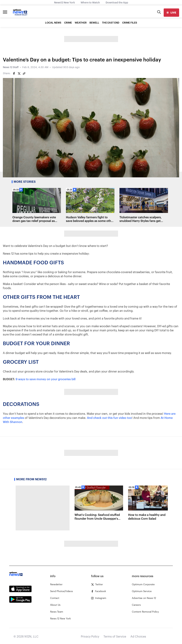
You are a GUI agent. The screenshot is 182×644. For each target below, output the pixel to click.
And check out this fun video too (109, 418)
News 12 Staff (11, 67)
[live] (171, 13)
